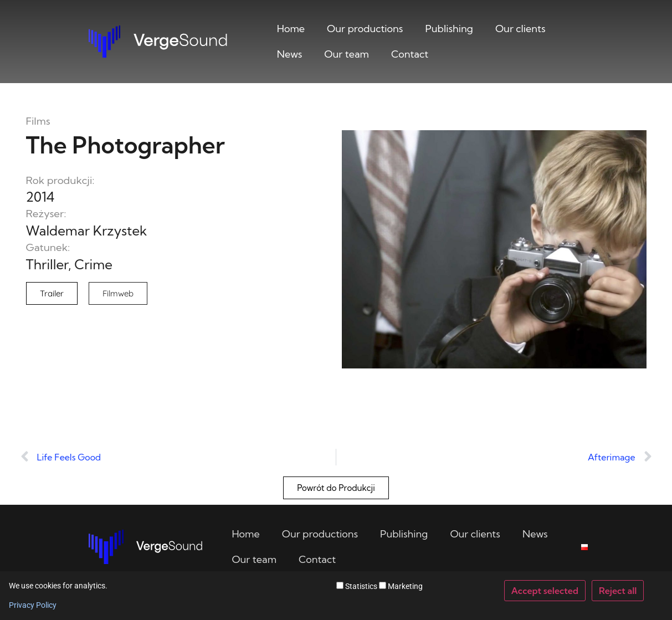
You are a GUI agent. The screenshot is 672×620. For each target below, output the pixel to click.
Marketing (401, 586)
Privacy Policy (33, 605)
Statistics (357, 586)
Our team (347, 54)
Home (291, 29)
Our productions (365, 29)
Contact (410, 54)
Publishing (449, 29)
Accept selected (545, 591)
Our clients (520, 29)
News (290, 54)
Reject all (618, 591)
